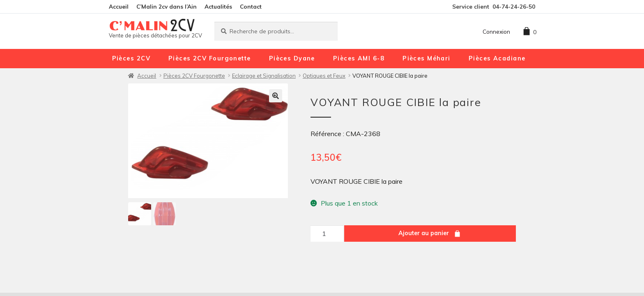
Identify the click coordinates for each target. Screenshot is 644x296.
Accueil (119, 6)
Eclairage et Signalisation (264, 76)
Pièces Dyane (292, 58)
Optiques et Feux (324, 76)
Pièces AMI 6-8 (359, 58)
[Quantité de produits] (327, 234)
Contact (251, 6)
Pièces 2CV (131, 58)
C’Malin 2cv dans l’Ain (167, 6)
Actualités (218, 6)
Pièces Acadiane (497, 58)
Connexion (496, 31)
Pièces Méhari (427, 58)
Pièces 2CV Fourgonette (210, 58)
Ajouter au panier (424, 233)
